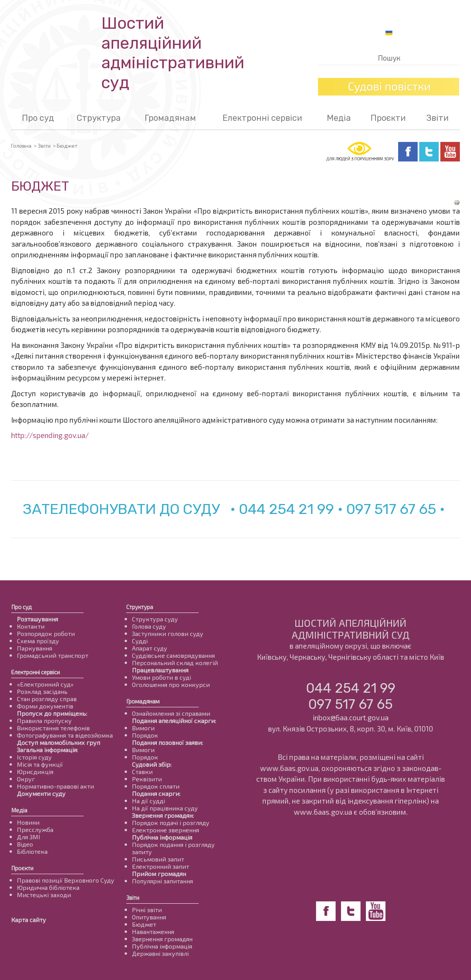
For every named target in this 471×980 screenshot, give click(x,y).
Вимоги (143, 728)
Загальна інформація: (47, 750)
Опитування (149, 917)
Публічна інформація (162, 837)
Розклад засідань (42, 691)
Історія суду (34, 757)
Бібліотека (32, 851)
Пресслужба (35, 829)
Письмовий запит (158, 859)
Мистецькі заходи (44, 895)
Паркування (35, 648)
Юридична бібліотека (48, 887)
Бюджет (144, 924)
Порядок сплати (156, 786)
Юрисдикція (35, 772)
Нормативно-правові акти (55, 786)
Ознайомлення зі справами (171, 713)
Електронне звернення (166, 830)
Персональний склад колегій (175, 663)
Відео (25, 844)
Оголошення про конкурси (171, 684)
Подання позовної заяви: (167, 742)
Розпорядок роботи (46, 633)
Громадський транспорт (53, 655)
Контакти (31, 626)
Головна (21, 146)
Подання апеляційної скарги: (174, 721)
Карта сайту (29, 920)
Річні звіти (147, 910)
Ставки (142, 772)
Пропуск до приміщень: (52, 713)
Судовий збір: (152, 764)
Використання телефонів (53, 728)
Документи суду (41, 793)
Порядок (145, 735)
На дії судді (148, 801)
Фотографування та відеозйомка (65, 735)
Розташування (37, 619)
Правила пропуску (44, 721)
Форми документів (45, 706)
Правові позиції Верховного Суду (66, 880)
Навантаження (153, 931)
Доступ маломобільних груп (58, 742)
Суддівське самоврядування (173, 655)
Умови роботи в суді (161, 677)
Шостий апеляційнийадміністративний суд (173, 53)
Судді (140, 641)
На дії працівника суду (165, 808)
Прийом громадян (159, 874)
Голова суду (149, 626)
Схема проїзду (38, 641)
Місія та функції (40, 764)
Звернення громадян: (163, 815)
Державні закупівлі (160, 953)
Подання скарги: (156, 793)
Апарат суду (150, 648)
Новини (28, 822)
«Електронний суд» (45, 684)
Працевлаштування (160, 670)
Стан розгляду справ (47, 699)
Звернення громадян (162, 939)
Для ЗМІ (29, 837)
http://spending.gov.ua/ (50, 435)
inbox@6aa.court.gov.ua (351, 717)
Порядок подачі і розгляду (171, 823)
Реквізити (147, 779)
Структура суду (155, 619)
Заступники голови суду (168, 633)
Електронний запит (161, 866)
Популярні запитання (162, 881)
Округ (26, 779)
